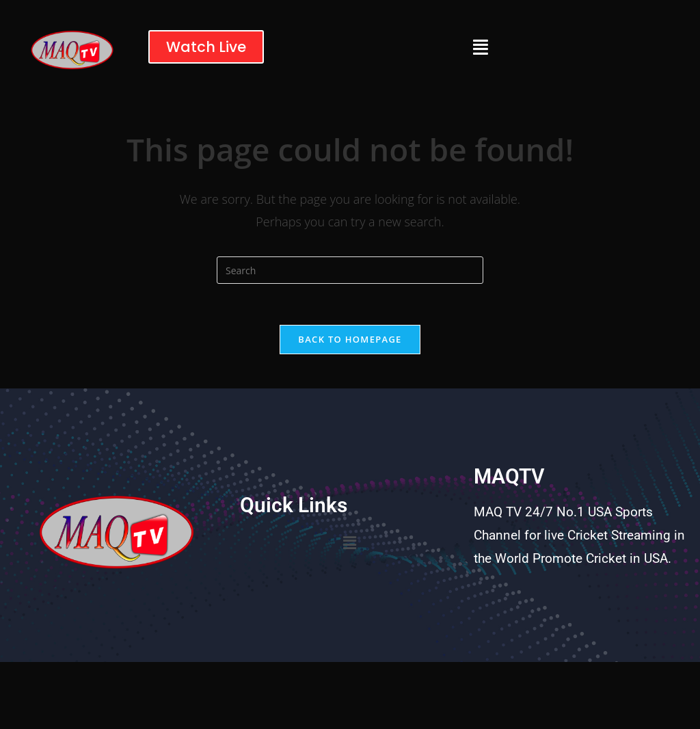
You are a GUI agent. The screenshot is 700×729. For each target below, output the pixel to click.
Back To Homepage (350, 339)
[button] (481, 47)
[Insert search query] (350, 270)
